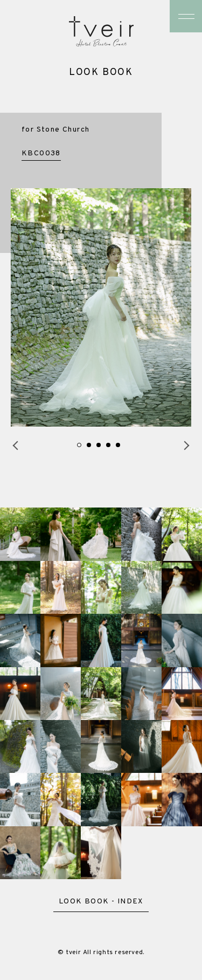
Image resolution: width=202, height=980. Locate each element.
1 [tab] (79, 445)
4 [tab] (108, 445)
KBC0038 (41, 153)
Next (189, 446)
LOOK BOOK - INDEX (101, 902)
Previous (13, 446)
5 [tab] (118, 445)
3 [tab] (99, 445)
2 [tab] (89, 445)
